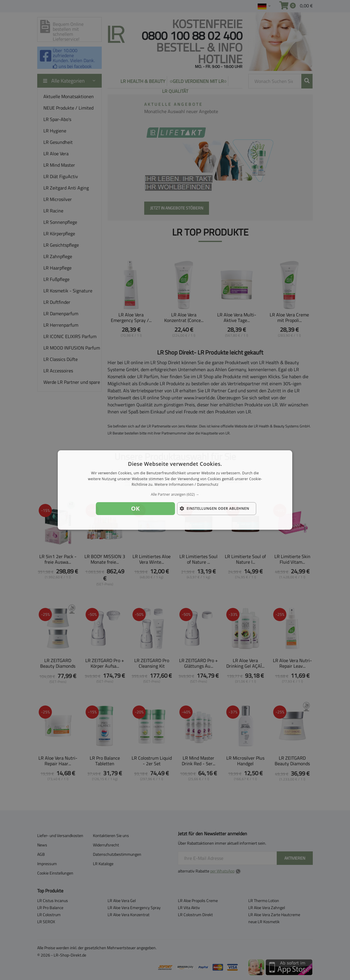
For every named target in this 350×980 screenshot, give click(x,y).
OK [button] (135, 508)
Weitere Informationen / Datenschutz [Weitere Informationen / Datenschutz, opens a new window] (186, 485)
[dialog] (175, 490)
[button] (175, 495)
